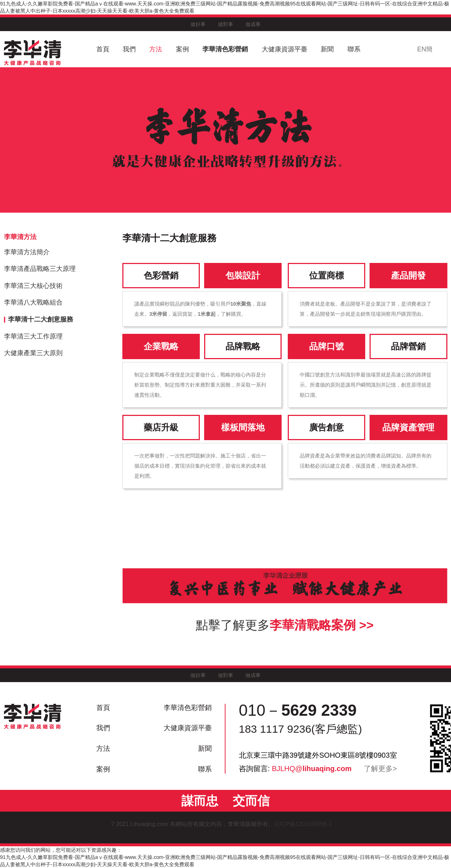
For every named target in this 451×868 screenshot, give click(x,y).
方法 (156, 49)
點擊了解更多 (285, 625)
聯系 (354, 49)
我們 (129, 49)
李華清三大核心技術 (33, 286)
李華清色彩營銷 (225, 49)
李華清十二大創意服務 (41, 319)
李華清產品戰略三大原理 (40, 269)
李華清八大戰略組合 (33, 302)
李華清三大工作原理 (33, 336)
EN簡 (425, 49)
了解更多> (380, 769)
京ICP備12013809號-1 (307, 824)
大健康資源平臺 (284, 49)
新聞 (327, 49)
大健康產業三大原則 (33, 353)
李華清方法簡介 (27, 252)
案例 (182, 49)
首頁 (103, 49)
